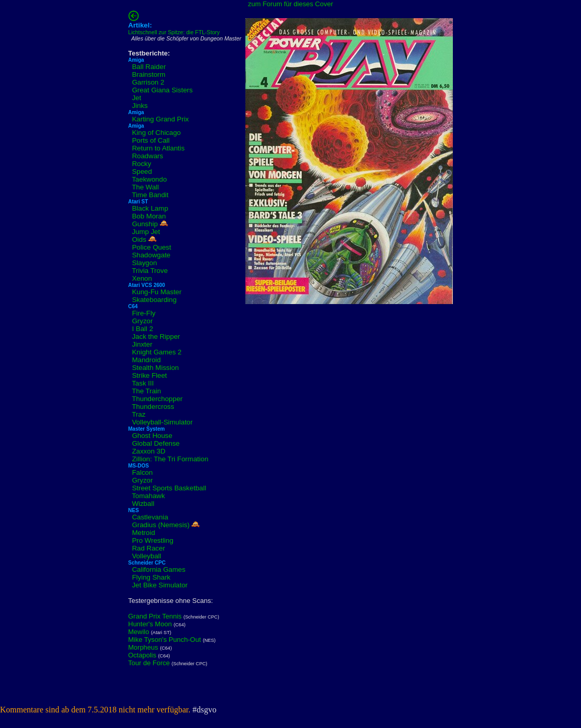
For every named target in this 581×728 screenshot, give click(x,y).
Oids (139, 239)
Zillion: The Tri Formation (170, 459)
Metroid (143, 533)
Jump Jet (146, 232)
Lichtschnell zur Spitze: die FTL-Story (174, 32)
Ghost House (152, 436)
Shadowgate (151, 255)
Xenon (142, 278)
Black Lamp (150, 208)
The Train (146, 391)
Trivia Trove (150, 271)
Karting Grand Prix (160, 119)
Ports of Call (151, 140)
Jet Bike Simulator (160, 585)
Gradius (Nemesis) (161, 525)
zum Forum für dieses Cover (290, 4)
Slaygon (144, 263)
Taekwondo (149, 179)
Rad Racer (148, 548)
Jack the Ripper (156, 336)
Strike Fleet (149, 375)
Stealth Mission (155, 368)
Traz (139, 414)
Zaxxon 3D (148, 451)
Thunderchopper (157, 399)
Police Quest (151, 247)
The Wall (145, 187)
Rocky (141, 164)
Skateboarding (154, 300)
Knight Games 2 (157, 352)
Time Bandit (150, 195)
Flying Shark (151, 577)
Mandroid (146, 360)
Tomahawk (148, 496)
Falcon (142, 472)
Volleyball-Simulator (162, 422)
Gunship (145, 224)
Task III (143, 383)
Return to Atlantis (158, 148)
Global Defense (156, 443)
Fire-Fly (143, 313)
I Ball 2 (142, 329)
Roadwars (147, 156)
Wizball (143, 504)
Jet (136, 98)
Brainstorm (148, 74)
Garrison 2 (148, 82)
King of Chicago (156, 133)
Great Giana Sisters (162, 90)
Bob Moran (149, 216)
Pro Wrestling (153, 540)
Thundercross (153, 407)
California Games (158, 569)
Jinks (140, 106)
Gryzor (142, 321)
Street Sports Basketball (169, 488)
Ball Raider (149, 67)
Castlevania (150, 517)
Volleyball (146, 556)
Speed (142, 171)
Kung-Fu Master (157, 292)
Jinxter (142, 344)
